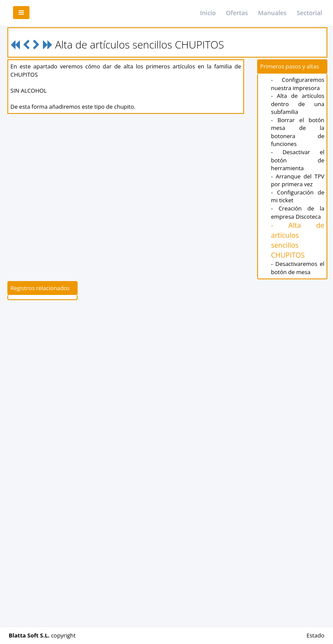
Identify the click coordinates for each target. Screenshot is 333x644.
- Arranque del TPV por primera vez (298, 180)
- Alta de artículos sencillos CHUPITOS (298, 240)
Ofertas (237, 13)
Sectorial (309, 13)
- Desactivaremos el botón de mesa (298, 268)
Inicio (208, 13)
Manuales (272, 13)
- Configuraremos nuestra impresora (298, 84)
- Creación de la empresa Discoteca (298, 212)
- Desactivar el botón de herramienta (298, 160)
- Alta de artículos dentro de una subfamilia (298, 104)
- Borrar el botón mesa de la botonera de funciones (298, 132)
